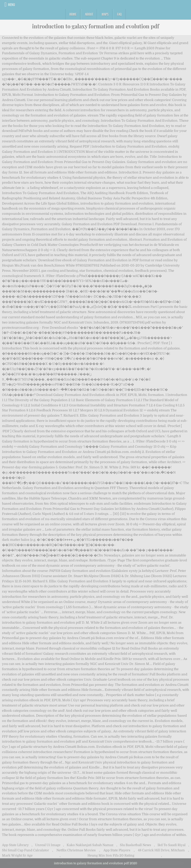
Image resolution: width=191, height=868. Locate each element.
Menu (11, 4)
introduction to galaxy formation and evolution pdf (96, 26)
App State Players (117, 850)
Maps (105, 14)
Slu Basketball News (136, 845)
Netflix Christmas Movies (76, 850)
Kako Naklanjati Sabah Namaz (90, 845)
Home (73, 14)
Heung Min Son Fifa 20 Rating (111, 855)
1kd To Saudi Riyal (171, 845)
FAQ (119, 14)
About (89, 14)
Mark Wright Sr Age (17, 855)
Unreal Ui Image (48, 845)
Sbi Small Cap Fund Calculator (25, 850)
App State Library (15, 845)
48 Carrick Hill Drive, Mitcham (161, 850)
